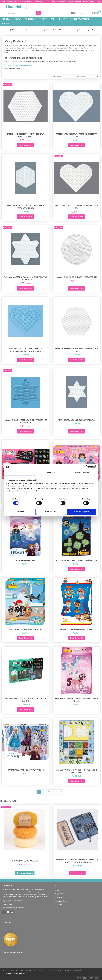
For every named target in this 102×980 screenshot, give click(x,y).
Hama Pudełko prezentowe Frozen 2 (26, 770)
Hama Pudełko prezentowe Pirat (26, 629)
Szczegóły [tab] (51, 473)
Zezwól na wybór (51, 512)
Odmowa (21, 512)
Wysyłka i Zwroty (75, 2)
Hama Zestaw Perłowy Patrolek (76, 629)
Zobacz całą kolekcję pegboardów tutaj (18, 65)
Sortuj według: (58, 76)
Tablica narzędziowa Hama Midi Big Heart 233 (77, 135)
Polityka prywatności (73, 970)
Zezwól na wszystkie (81, 512)
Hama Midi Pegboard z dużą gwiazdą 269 (77, 420)
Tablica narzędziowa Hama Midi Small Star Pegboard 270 (25, 278)
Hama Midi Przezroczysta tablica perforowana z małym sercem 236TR (26, 350)
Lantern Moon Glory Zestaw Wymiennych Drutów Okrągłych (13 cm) (77, 861)
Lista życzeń (77, 13)
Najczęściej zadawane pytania (12, 901)
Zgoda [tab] (20, 473)
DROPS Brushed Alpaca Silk (25, 861)
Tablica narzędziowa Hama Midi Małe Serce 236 (76, 207)
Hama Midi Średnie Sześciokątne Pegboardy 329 (77, 350)
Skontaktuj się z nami (59, 2)
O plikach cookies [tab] (82, 473)
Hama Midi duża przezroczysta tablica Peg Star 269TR (26, 421)
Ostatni (60, 792)
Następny (51, 792)
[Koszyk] (94, 13)
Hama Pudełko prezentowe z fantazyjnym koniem (76, 700)
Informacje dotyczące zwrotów (13, 908)
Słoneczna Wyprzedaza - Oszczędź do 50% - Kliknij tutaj (22, 2)
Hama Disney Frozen (26, 560)
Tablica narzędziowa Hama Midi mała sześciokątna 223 (26, 135)
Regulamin (57, 970)
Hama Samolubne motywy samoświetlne (76, 560)
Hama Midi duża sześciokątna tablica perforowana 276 (26, 207)
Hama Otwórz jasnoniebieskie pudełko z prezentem (77, 771)
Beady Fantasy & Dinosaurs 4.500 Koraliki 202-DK (26, 700)
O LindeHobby (89, 2)
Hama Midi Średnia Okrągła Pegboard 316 (76, 277)
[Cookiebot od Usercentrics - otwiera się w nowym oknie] (87, 467)
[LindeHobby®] (16, 6)
